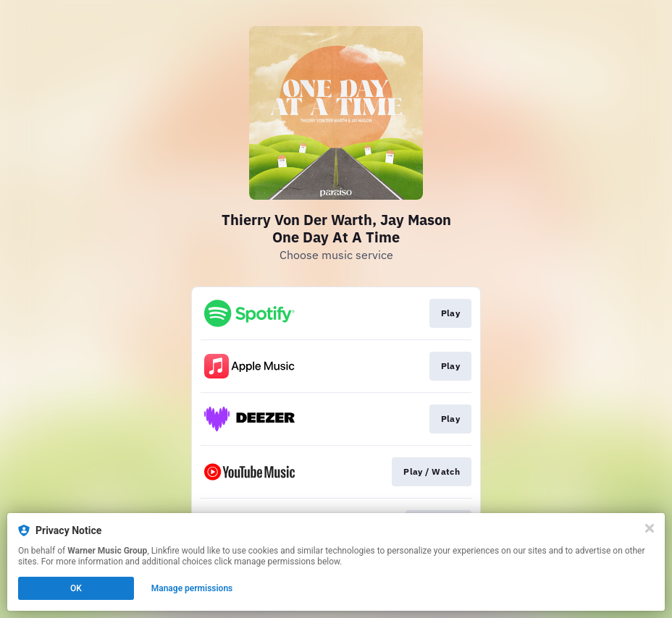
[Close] (650, 528)
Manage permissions (192, 588)
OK (76, 588)
